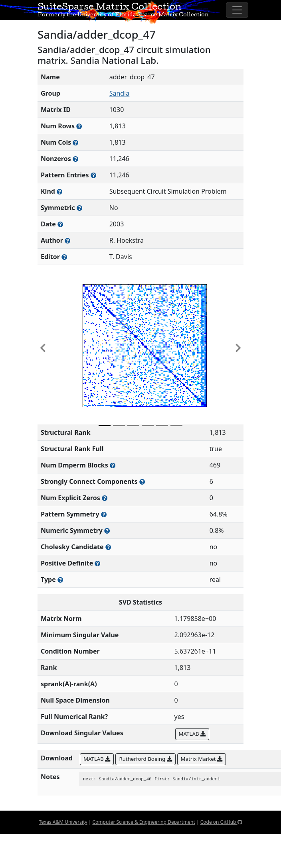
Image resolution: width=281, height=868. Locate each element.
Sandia (120, 93)
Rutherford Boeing (145, 759)
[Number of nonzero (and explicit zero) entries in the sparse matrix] (93, 175)
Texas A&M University (63, 822)
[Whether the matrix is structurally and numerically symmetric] (79, 208)
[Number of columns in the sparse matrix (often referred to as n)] (75, 142)
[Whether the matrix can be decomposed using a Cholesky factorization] (108, 547)
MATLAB (192, 734)
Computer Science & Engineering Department (143, 822)
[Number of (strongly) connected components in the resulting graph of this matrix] (142, 482)
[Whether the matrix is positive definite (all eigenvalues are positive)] (97, 563)
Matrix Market (202, 759)
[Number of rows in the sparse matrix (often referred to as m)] (79, 126)
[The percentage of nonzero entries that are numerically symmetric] (107, 531)
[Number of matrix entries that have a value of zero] (105, 498)
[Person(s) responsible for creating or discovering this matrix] (67, 241)
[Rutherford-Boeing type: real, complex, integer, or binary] (60, 580)
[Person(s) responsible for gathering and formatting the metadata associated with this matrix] (64, 257)
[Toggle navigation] (237, 10)
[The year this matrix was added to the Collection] (60, 224)
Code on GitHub (221, 822)
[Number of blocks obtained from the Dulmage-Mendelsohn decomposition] (113, 465)
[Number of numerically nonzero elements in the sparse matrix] (75, 159)
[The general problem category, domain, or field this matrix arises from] (59, 191)
